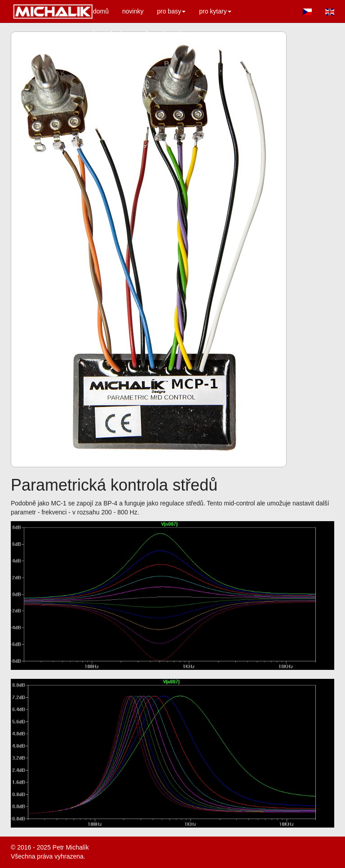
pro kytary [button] (215, 11)
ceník (143, 34)
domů (101, 11)
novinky (133, 11)
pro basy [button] (172, 11)
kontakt (174, 34)
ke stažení (107, 34)
